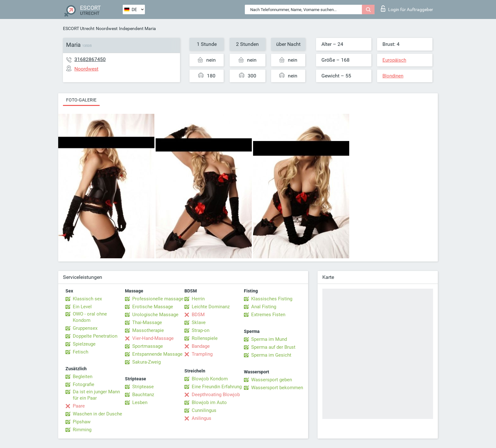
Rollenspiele (205, 338)
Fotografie (84, 384)
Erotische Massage (153, 307)
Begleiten (83, 377)
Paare (79, 406)
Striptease (143, 387)
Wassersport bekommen (277, 388)
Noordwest (107, 28)
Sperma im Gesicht (271, 355)
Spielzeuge (84, 344)
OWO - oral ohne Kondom (90, 317)
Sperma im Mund (269, 339)
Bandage (201, 346)
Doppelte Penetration (95, 336)
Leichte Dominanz (211, 307)
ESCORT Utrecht (79, 28)
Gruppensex (85, 328)
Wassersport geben (272, 380)
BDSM (198, 315)
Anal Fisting (264, 307)
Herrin (198, 299)
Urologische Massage (155, 315)
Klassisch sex (87, 299)
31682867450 (90, 59)
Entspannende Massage (157, 354)
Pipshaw (82, 422)
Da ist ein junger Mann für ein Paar (96, 395)
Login (407, 9)
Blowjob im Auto (209, 402)
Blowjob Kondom (210, 379)
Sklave (199, 322)
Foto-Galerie (81, 100)
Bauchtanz (143, 395)
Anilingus (201, 418)
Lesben (140, 402)
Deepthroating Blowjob (216, 395)
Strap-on (201, 330)
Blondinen (393, 76)
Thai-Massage (147, 322)
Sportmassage (148, 346)
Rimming (82, 430)
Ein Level (82, 307)
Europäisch (394, 60)
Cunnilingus (204, 410)
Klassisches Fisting (272, 299)
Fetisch (81, 352)
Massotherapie (148, 330)
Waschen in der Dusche (97, 414)
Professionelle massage (158, 299)
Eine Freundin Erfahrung (217, 387)
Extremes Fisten (268, 315)
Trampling (202, 354)
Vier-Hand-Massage (153, 338)
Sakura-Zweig (146, 362)
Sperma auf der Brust (273, 347)
